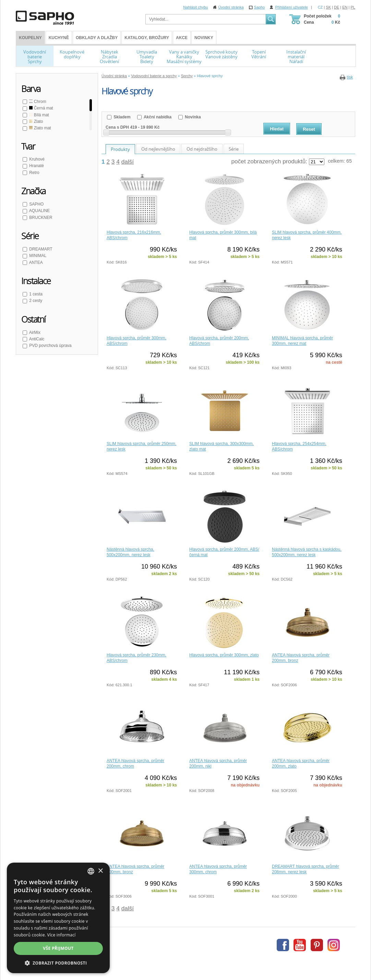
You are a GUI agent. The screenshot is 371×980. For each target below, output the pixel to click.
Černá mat (41, 108)
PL (353, 7)
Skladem (122, 117)
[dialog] (58, 918)
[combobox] (91, 871)
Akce (182, 38)
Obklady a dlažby (97, 38)
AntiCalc (36, 339)
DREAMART (40, 249)
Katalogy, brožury (147, 38)
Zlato (35, 121)
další (128, 162)
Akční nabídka (157, 117)
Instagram (334, 945)
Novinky (204, 38)
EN (345, 7)
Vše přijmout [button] (58, 948)
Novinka (192, 117)
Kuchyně (59, 38)
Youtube (300, 945)
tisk (350, 77)
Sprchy (187, 76)
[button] (58, 963)
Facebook (283, 945)
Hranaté (36, 166)
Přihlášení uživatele (291, 7)
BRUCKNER (40, 218)
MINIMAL (37, 256)
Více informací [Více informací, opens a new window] (62, 935)
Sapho (260, 7)
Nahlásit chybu (195, 7)
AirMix (34, 332)
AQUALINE (39, 211)
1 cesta (35, 294)
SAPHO (36, 204)
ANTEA (35, 262)
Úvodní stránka (231, 7)
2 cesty (35, 301)
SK (328, 7)
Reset (309, 129)
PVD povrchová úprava (50, 346)
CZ (320, 7)
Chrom (37, 102)
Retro (34, 173)
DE (337, 7)
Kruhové (36, 159)
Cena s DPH (117, 127)
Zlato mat (40, 128)
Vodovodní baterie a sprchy (154, 76)
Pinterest (317, 945)
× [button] (100, 871)
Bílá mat (39, 115)
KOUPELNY (30, 38)
